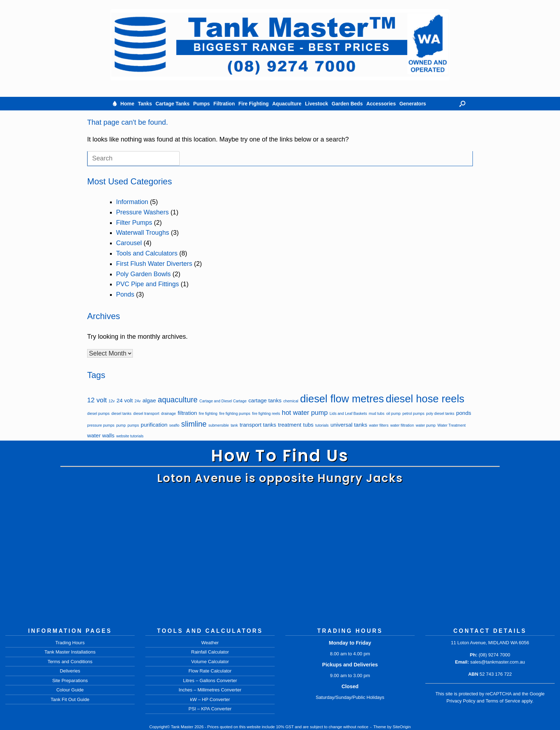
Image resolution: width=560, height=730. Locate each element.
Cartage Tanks (172, 104)
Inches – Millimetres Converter (210, 690)
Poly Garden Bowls (143, 274)
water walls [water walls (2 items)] (101, 435)
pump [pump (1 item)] (121, 425)
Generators (413, 104)
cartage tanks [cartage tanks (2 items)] (265, 400)
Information (132, 202)
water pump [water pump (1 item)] (426, 425)
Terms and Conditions (70, 662)
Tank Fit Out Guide (70, 699)
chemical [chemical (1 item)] (291, 401)
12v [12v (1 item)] (112, 401)
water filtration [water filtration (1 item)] (402, 425)
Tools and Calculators (147, 253)
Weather (210, 643)
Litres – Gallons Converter (210, 681)
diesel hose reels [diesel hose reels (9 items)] (425, 399)
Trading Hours (70, 643)
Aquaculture (287, 104)
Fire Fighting (253, 104)
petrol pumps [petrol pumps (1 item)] (414, 413)
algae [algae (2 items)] (149, 400)
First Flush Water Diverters (154, 264)
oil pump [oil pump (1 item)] (393, 413)
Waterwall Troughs (142, 233)
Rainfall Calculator (210, 652)
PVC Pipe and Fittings (147, 284)
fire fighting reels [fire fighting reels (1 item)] (266, 413)
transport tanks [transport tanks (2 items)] (258, 425)
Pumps (202, 104)
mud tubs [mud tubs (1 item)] (377, 413)
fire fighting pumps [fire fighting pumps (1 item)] (235, 413)
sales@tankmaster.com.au (498, 662)
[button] (462, 104)
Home (127, 104)
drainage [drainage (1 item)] (168, 413)
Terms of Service (503, 701)
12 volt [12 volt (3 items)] (97, 400)
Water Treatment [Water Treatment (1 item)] (452, 425)
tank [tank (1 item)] (234, 425)
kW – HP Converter (210, 699)
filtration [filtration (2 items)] (187, 413)
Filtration (224, 104)
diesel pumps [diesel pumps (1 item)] (98, 413)
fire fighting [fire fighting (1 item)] (208, 413)
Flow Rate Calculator (210, 671)
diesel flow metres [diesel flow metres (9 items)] (342, 399)
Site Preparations (70, 681)
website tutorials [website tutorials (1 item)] (130, 436)
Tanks (145, 104)
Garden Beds (347, 104)
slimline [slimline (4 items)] (194, 424)
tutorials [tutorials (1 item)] (322, 425)
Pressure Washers (142, 212)
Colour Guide (70, 690)
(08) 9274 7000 (494, 655)
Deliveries (70, 671)
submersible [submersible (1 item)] (218, 425)
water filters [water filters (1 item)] (379, 425)
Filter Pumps (134, 223)
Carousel (129, 243)
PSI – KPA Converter (210, 709)
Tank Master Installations (70, 652)
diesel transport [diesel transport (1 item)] (146, 413)
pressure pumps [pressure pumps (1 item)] (101, 425)
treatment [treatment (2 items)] (289, 425)
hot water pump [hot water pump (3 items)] (305, 413)
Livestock (317, 104)
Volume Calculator (210, 662)
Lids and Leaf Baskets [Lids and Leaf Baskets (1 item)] (348, 413)
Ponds (125, 294)
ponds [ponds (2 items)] (464, 413)
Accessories (381, 104)
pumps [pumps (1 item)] (133, 425)
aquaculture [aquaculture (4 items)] (178, 400)
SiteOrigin (402, 727)
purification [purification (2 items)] (154, 425)
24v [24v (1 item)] (138, 401)
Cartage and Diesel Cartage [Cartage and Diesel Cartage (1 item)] (223, 401)
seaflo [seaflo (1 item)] (174, 425)
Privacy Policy (461, 701)
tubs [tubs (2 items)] (308, 425)
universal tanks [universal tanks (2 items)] (349, 425)
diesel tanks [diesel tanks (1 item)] (121, 413)
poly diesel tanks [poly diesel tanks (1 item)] (440, 413)
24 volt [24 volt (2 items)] (125, 400)
